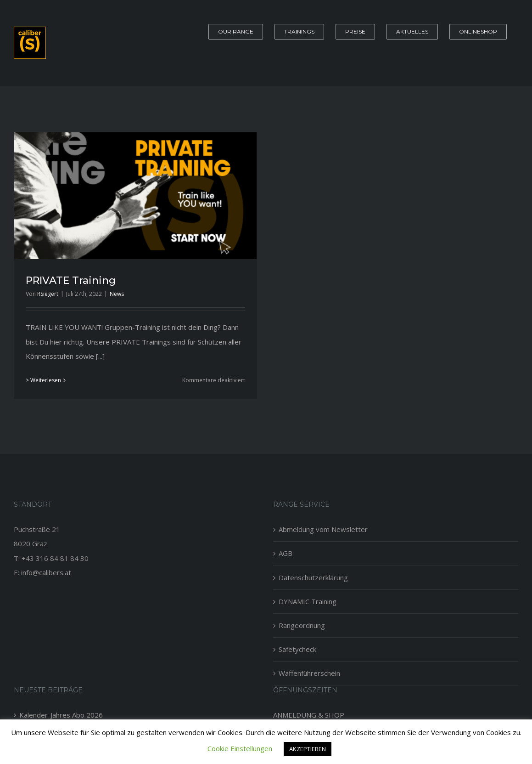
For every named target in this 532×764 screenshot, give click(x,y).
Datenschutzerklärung (313, 577)
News (117, 294)
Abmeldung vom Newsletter (323, 529)
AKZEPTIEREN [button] (308, 749)
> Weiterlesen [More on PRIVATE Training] (43, 380)
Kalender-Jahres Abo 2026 (61, 715)
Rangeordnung (302, 625)
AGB (286, 553)
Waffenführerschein (309, 673)
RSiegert (48, 294)
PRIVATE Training (71, 280)
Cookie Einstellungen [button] (240, 748)
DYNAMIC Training (308, 601)
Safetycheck (297, 649)
